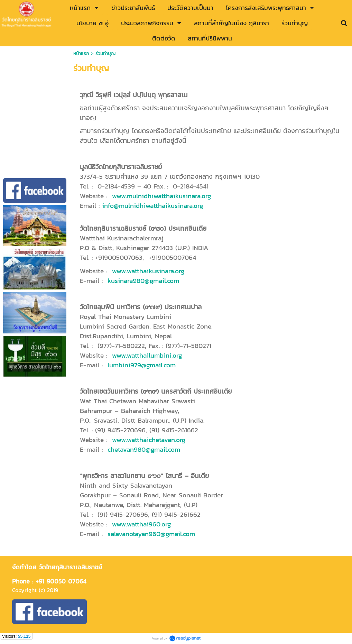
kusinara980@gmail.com (143, 280)
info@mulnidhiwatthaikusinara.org (153, 205)
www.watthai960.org (142, 524)
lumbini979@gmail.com (142, 365)
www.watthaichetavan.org (149, 440)
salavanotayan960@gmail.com (151, 534)
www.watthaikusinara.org (148, 271)
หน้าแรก (81, 53)
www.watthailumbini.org (147, 355)
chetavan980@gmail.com (144, 449)
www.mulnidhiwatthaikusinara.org (162, 196)
